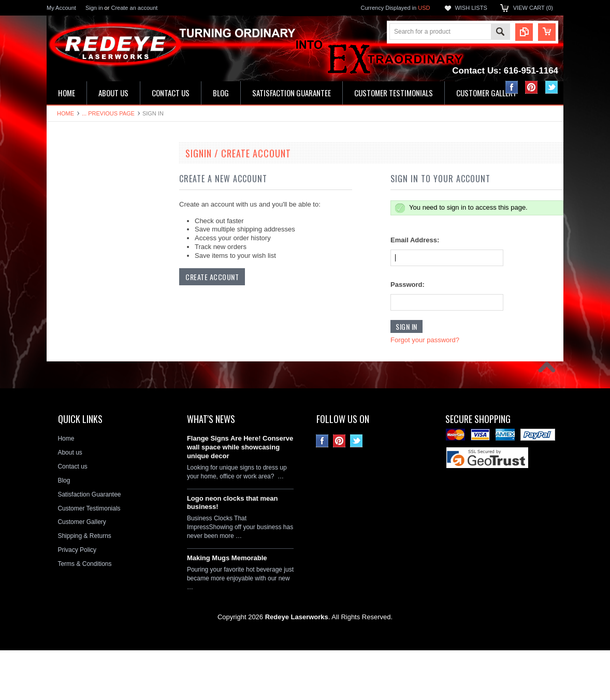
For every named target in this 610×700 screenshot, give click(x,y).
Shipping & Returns (84, 586)
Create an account (134, 8)
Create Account (212, 277)
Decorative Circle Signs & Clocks (98, 313)
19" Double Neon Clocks (86, 173)
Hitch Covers (70, 366)
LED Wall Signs (74, 208)
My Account (61, 8)
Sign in (94, 8)
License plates (72, 331)
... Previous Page (108, 113)
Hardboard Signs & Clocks (89, 260)
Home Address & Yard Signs (91, 243)
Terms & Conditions (84, 614)
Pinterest (532, 87)
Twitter (552, 87)
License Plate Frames (82, 348)
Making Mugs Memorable (227, 608)
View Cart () (533, 8)
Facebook (512, 87)
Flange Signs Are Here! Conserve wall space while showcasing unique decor (240, 497)
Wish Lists (471, 8)
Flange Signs (70, 296)
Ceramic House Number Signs (94, 278)
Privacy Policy (77, 600)
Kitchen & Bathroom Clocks (90, 226)
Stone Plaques (72, 384)
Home (66, 113)
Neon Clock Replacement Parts (96, 401)
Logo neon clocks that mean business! (233, 552)
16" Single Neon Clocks (85, 191)
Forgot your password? (425, 340)
